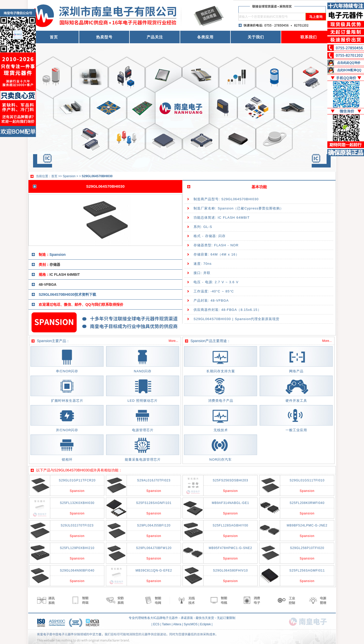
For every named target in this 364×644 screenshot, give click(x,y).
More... (173, 341)
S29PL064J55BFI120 (154, 525)
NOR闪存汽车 (221, 460)
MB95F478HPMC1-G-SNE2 (230, 548)
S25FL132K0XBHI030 (77, 503)
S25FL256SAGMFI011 (307, 571)
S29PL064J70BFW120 (154, 548)
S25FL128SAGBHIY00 (230, 525)
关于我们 (256, 37)
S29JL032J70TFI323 (77, 525)
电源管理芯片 (143, 430)
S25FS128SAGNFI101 (154, 503)
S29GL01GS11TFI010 (307, 480)
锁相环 (67, 460)
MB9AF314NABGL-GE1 (230, 503)
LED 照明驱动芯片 (143, 401)
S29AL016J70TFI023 (154, 480)
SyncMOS (191, 624)
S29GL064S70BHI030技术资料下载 (67, 294)
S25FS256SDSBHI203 (230, 480)
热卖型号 (104, 37)
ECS (156, 624)
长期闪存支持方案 (221, 371)
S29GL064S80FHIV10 (230, 571)
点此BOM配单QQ (349, 70)
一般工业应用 (296, 430)
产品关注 (155, 37)
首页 (54, 37)
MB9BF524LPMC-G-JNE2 (307, 525)
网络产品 (296, 371)
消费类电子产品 (221, 401)
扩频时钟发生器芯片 (67, 401)
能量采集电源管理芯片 (143, 460)
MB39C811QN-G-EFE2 (154, 571)
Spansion (69, 176)
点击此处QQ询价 (349, 63)
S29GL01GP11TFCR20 (77, 480)
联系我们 (309, 37)
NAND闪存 (143, 371)
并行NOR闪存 (67, 430)
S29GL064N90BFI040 (77, 571)
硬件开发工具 (296, 401)
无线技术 (221, 430)
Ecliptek (206, 624)
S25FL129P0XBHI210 (77, 548)
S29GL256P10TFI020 (307, 548)
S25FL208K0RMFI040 (307, 503)
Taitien (166, 624)
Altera (177, 624)
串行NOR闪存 (67, 371)
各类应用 (205, 37)
